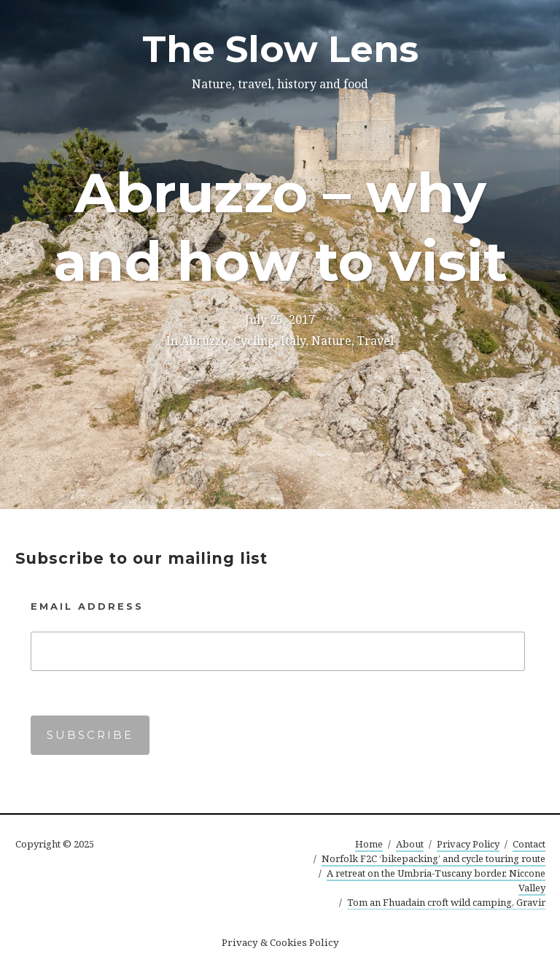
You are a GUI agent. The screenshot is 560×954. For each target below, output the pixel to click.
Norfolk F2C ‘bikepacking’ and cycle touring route (433, 858)
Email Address (87, 606)
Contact (529, 844)
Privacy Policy (468, 844)
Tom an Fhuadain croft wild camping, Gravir (446, 902)
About (410, 844)
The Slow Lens (280, 49)
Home (369, 844)
